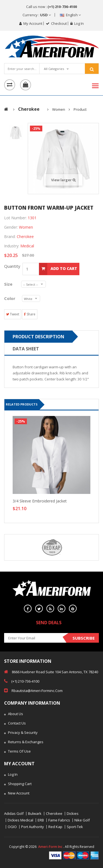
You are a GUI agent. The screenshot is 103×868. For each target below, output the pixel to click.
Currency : (37, 15)
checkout (56, 23)
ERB (41, 820)
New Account (17, 794)
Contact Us (15, 724)
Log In (11, 775)
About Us (14, 714)
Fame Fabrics (59, 820)
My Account (31, 23)
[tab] (16, 133)
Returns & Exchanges (24, 742)
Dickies (73, 814)
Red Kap (55, 827)
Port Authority (33, 827)
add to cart (58, 269)
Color (10, 298)
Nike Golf (82, 820)
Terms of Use (17, 752)
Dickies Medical (20, 820)
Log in (77, 23)
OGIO (12, 827)
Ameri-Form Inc (50, 847)
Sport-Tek (75, 827)
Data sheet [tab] (26, 349)
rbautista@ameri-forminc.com (33, 690)
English (70, 15)
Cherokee (54, 814)
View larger (63, 180)
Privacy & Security (21, 733)
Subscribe (84, 638)
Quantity (13, 266)
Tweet (13, 314)
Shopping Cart (18, 784)
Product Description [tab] (38, 337)
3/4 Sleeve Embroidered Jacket (40, 501)
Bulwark (35, 814)
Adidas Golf (14, 814)
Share (30, 314)
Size (10, 284)
